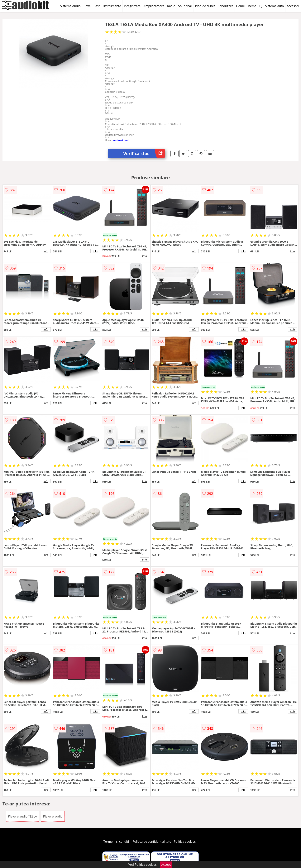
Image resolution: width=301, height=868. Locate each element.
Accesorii (293, 6)
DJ (261, 6)
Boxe (87, 6)
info (46, 251)
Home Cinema (246, 6)
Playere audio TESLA (23, 816)
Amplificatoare (154, 6)
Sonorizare (225, 6)
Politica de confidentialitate (152, 842)
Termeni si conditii (117, 842)
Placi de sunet (205, 6)
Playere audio (53, 816)
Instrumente (112, 6)
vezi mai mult (121, 140)
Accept (166, 865)
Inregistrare (132, 6)
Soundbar (185, 6)
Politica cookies (185, 842)
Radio (171, 6)
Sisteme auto (275, 6)
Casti (97, 6)
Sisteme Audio (70, 6)
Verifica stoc (144, 153)
